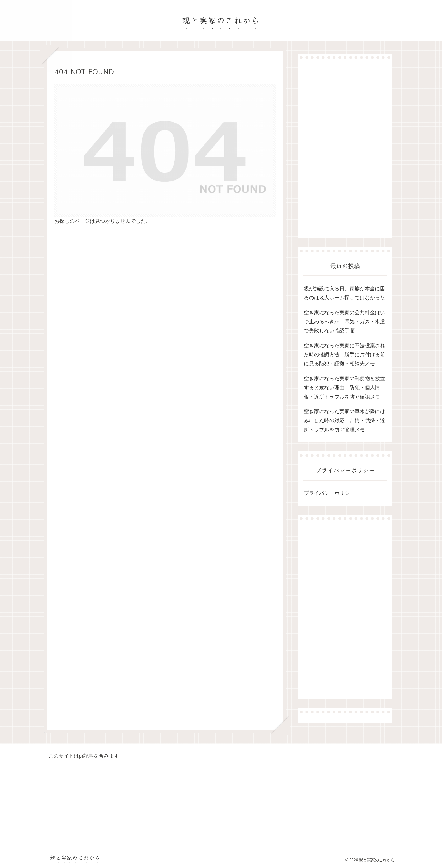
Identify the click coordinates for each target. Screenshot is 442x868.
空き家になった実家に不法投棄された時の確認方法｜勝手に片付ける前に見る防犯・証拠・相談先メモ (344, 355)
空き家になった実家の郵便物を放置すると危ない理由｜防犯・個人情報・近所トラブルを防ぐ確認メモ (344, 388)
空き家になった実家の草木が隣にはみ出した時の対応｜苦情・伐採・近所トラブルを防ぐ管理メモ (344, 421)
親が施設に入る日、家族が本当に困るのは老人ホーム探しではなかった (344, 293)
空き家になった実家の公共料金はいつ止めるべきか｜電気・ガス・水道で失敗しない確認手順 (344, 322)
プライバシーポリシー (329, 493)
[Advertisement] (345, 148)
